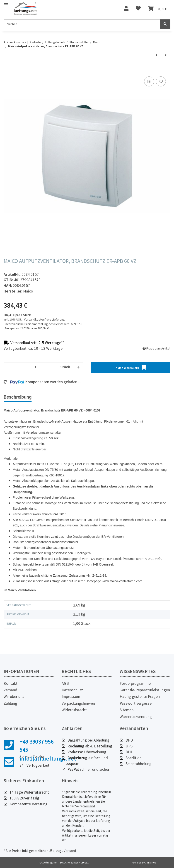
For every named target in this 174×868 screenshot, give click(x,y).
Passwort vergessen (137, 703)
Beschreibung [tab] (18, 397)
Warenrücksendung (136, 717)
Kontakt (11, 683)
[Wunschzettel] (138, 9)
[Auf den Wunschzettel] (161, 81)
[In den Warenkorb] (7, 70)
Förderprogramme (135, 683)
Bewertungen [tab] (52, 397)
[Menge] (35, 367)
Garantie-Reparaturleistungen (145, 690)
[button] (126, 9)
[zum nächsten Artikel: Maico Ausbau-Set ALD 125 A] (166, 55)
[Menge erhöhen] (78, 367)
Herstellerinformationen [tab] (97, 397)
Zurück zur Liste (16, 42)
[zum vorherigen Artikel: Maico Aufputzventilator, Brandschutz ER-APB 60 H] (156, 55)
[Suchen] (82, 24)
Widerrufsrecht (74, 710)
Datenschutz (72, 690)
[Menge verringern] (9, 367)
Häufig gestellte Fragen (140, 697)
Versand (10, 690)
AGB (65, 683)
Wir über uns (14, 697)
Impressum (71, 697)
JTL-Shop (151, 862)
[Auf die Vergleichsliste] (149, 81)
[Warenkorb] (157, 9)
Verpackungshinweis (79, 703)
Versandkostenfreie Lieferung (44, 319)
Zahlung (10, 703)
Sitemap (127, 710)
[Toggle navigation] (6, 3)
